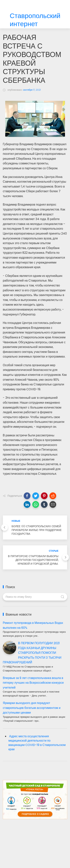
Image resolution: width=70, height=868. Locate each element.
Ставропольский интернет (35, 20)
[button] (27, 496)
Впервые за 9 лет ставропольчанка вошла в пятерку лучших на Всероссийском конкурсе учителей (33, 683)
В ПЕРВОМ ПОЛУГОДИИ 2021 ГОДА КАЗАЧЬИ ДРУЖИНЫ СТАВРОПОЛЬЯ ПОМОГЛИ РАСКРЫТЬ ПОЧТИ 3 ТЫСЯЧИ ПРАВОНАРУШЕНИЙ (32, 653)
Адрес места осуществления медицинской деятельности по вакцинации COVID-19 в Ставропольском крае (37, 743)
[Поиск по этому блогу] (35, 597)
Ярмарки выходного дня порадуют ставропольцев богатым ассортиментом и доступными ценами (32, 708)
